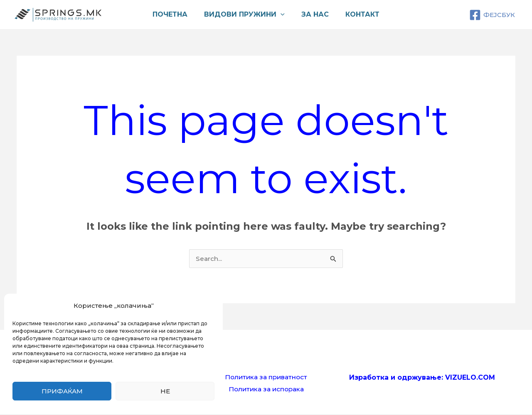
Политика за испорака (266, 390)
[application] (282, 15)
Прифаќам (62, 391)
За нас (313, 14)
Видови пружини (246, 15)
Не (165, 391)
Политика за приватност (266, 377)
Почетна (175, 14)
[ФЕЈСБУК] (492, 15)
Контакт (357, 14)
